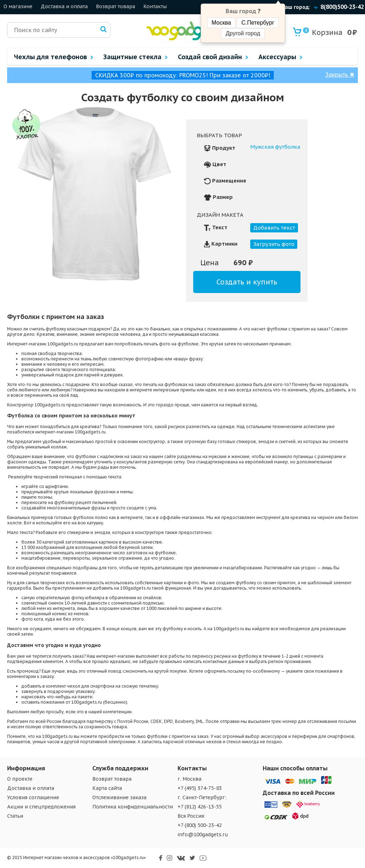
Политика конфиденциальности (133, 807)
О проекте (20, 779)
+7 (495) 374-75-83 (200, 788)
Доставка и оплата (64, 6)
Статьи (15, 816)
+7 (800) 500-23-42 (200, 825)
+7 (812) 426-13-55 (200, 807)
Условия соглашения (33, 797)
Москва (222, 23)
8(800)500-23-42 (342, 7)
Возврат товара (115, 6)
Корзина (323, 32)
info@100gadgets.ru (203, 834)
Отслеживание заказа (119, 797)
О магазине (18, 6)
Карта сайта (107, 788)
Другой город (243, 33)
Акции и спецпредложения (41, 807)
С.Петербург (258, 23)
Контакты (155, 6)
